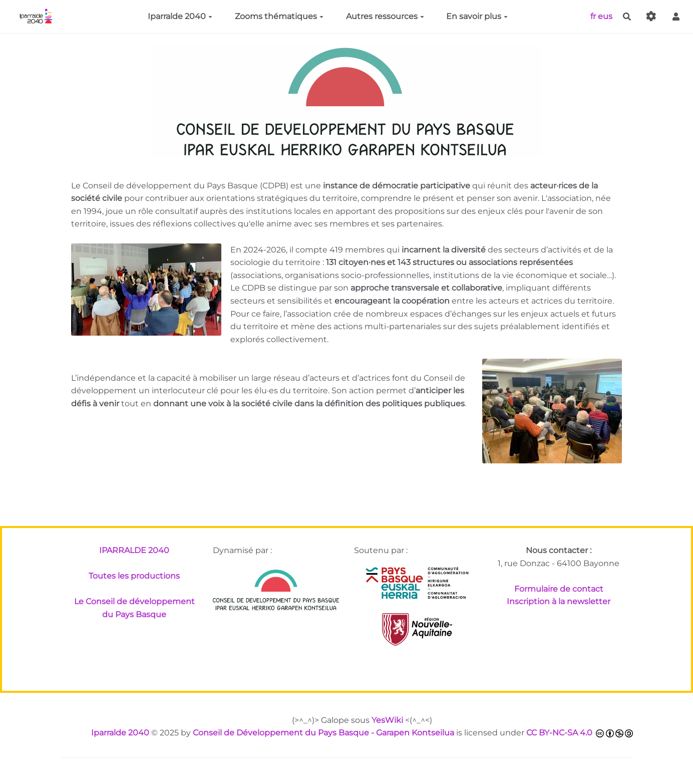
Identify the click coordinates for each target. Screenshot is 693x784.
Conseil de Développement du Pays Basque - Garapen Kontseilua (323, 733)
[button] (676, 17)
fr (593, 16)
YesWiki (387, 720)
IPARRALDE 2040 (134, 550)
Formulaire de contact (559, 589)
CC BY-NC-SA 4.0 (559, 733)
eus (605, 16)
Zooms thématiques (279, 16)
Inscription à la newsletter (559, 601)
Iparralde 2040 (180, 16)
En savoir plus (477, 16)
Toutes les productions (134, 576)
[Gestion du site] (651, 17)
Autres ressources (385, 16)
